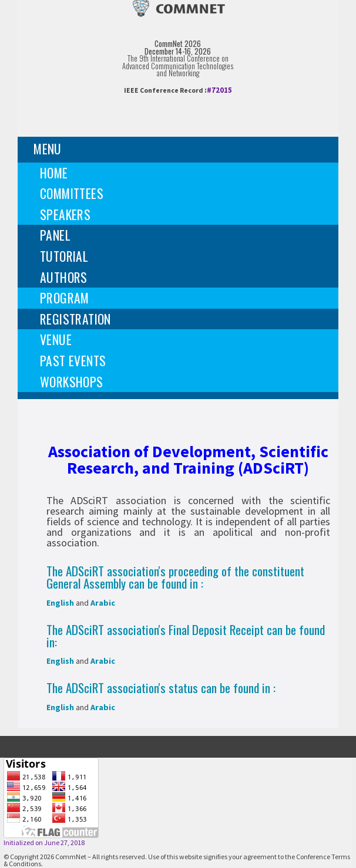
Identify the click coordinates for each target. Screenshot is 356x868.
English (60, 603)
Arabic (103, 603)
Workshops (72, 381)
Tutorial (64, 256)
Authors (64, 277)
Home (54, 173)
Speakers (65, 214)
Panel (55, 235)
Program (65, 298)
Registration (75, 319)
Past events (73, 360)
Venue (56, 339)
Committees (72, 193)
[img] (178, 18)
